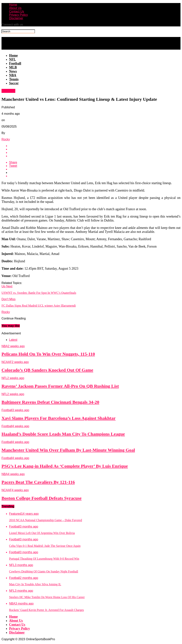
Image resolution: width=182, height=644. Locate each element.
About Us (15, 8)
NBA (13, 75)
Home (13, 5)
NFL (12, 59)
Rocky (6, 139)
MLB (13, 67)
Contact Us (17, 11)
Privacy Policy (19, 15)
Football (15, 63)
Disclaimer (16, 18)
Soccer (14, 83)
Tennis (14, 79)
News (13, 71)
